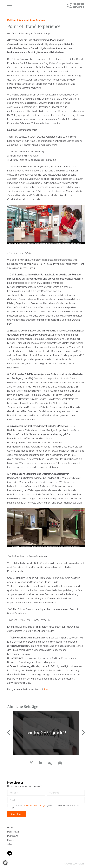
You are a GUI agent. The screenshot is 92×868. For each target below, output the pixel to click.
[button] (83, 733)
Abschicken (17, 815)
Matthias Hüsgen (16, 20)
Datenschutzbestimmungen (34, 806)
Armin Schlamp (37, 20)
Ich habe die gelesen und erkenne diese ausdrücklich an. (46, 807)
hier (46, 690)
